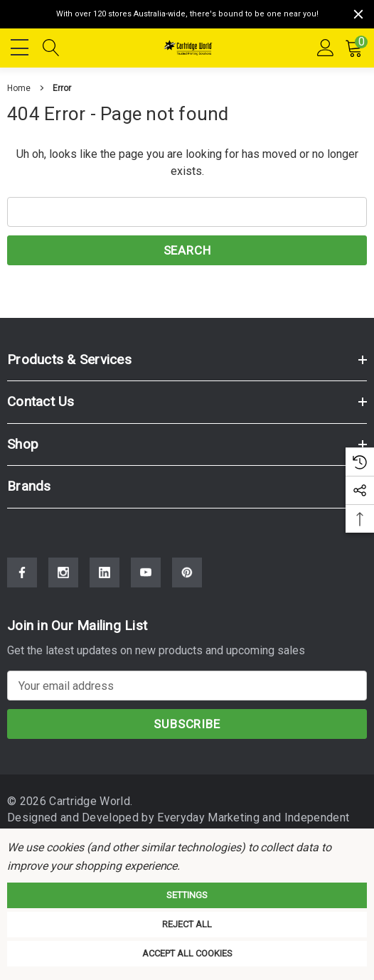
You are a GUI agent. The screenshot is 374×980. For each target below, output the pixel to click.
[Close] (358, 14)
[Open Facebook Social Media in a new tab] (22, 572)
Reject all (187, 924)
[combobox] (187, 212)
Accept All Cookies (187, 953)
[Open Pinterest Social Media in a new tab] (187, 572)
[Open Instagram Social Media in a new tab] (63, 572)
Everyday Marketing (202, 817)
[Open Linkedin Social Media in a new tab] (105, 572)
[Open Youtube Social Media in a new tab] (146, 572)
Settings (187, 895)
